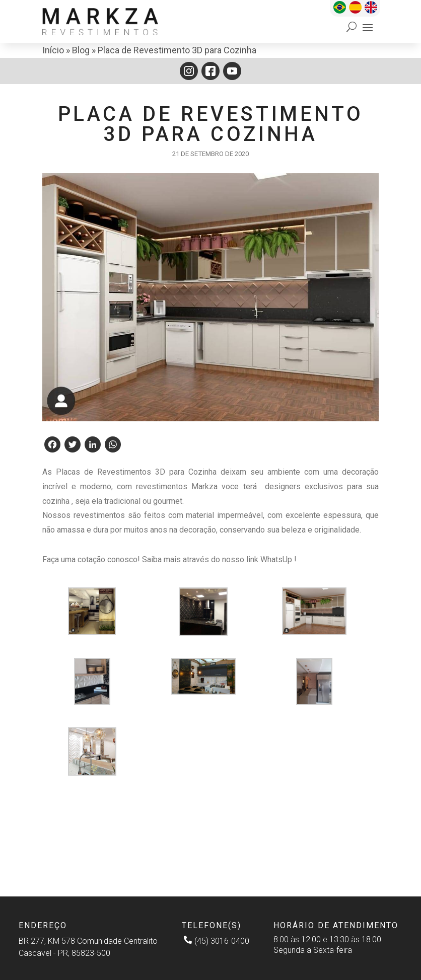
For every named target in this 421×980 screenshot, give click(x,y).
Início (53, 50)
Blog (81, 50)
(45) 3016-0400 (217, 940)
